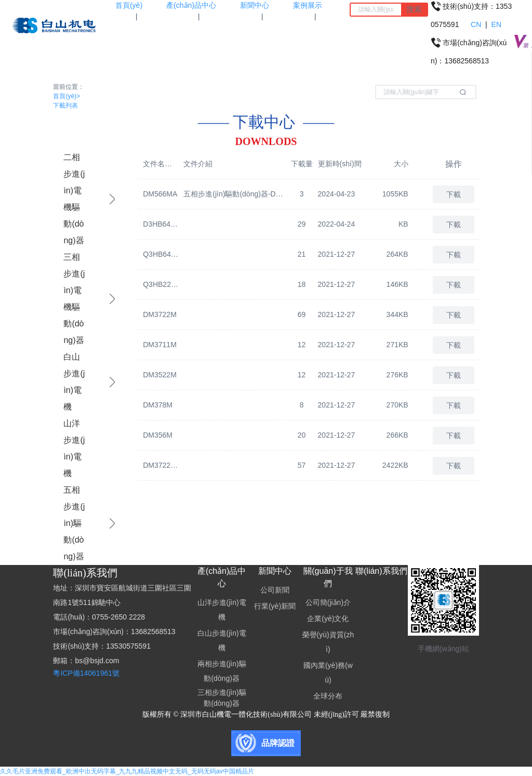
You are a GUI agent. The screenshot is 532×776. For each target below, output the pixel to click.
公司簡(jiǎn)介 (328, 602)
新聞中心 (275, 571)
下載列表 (65, 106)
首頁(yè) (66, 96)
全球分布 (328, 696)
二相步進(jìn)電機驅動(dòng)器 (74, 199)
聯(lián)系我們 (381, 571)
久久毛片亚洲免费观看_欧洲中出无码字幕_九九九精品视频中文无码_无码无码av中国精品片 (127, 771)
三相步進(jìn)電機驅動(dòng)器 (74, 299)
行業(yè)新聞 (275, 606)
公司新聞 (275, 590)
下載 (454, 194)
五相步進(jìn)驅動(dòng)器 (74, 523)
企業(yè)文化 (328, 619)
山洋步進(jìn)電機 (74, 448)
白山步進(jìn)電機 (74, 382)
